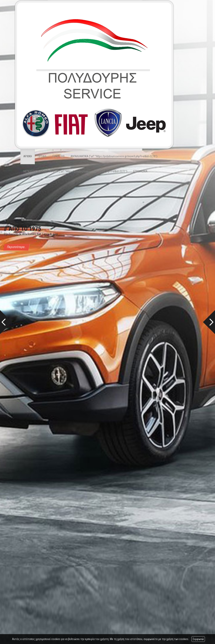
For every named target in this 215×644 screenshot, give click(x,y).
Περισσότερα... (17, 247)
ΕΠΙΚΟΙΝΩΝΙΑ (140, 171)
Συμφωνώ (198, 639)
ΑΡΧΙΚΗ (28, 156)
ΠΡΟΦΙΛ (42, 156)
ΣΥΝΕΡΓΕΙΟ (59, 156)
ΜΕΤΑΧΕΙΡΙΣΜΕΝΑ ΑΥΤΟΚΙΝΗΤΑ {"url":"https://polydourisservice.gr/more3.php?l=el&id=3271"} (75, 171)
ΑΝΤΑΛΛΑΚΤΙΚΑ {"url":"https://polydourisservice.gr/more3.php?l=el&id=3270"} (114, 156)
